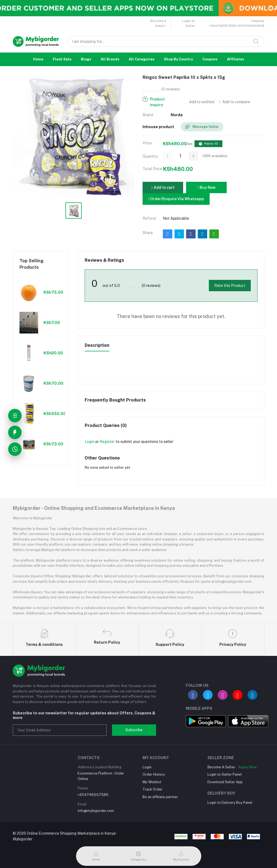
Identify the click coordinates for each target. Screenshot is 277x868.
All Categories (142, 59)
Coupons (210, 59)
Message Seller (202, 127)
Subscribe (134, 730)
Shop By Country (178, 59)
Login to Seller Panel (225, 774)
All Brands (110, 59)
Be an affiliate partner (160, 797)
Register (107, 442)
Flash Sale (62, 59)
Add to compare (235, 102)
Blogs (86, 59)
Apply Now (248, 767)
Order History (154, 774)
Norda (177, 115)
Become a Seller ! (158, 23)
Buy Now (206, 187)
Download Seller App (225, 782)
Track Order (153, 789)
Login (90, 442)
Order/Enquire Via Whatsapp (176, 199)
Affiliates (235, 59)
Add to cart (163, 187)
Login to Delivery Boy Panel (230, 803)
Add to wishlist (200, 102)
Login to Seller (188, 23)
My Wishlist (152, 782)
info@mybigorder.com (96, 811)
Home (38, 59)
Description (97, 345)
